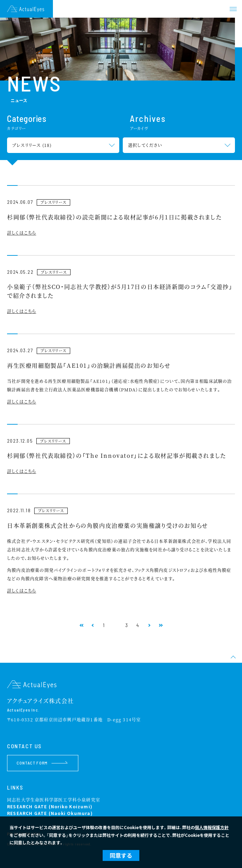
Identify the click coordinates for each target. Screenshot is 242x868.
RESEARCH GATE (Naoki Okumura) (50, 813)
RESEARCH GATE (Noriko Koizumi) (50, 806)
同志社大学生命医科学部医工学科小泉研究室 (54, 800)
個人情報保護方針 (212, 827)
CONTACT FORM (42, 763)
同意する (121, 855)
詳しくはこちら (22, 233)
